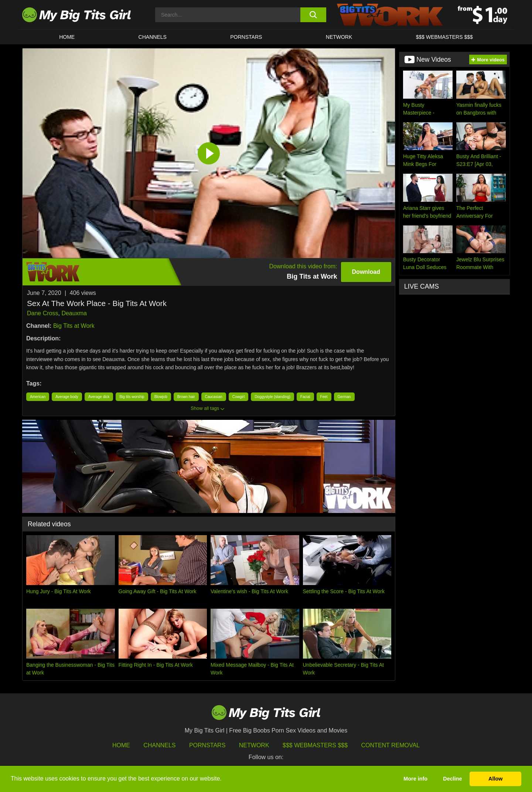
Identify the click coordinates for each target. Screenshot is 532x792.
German (344, 397)
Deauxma (74, 313)
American (38, 397)
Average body (67, 397)
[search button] (313, 15)
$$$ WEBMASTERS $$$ (444, 37)
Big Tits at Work (74, 326)
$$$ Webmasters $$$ (315, 745)
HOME (67, 37)
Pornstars (246, 37)
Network (339, 37)
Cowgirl (238, 397)
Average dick (99, 397)
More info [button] (415, 779)
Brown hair (186, 397)
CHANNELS (153, 37)
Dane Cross (42, 313)
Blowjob (161, 397)
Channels (159, 745)
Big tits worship (132, 397)
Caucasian (214, 397)
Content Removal (391, 745)
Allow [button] (495, 779)
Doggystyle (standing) (272, 397)
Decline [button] (452, 779)
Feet (324, 397)
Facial (305, 397)
